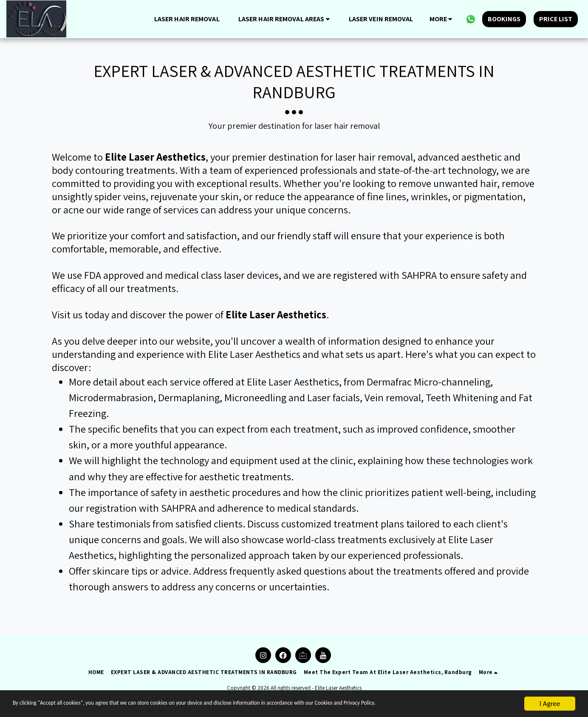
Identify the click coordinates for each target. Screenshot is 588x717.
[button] (286, 19)
